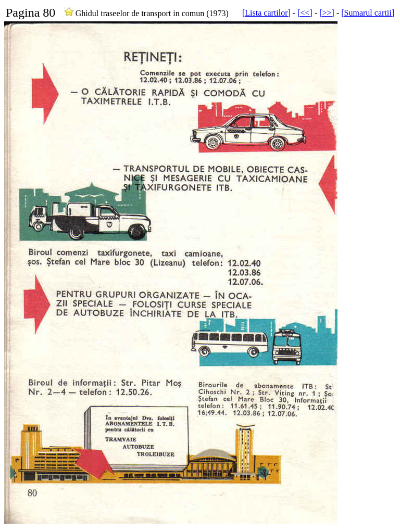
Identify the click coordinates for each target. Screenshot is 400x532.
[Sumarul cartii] (368, 13)
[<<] (305, 13)
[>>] (327, 13)
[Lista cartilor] (266, 13)
